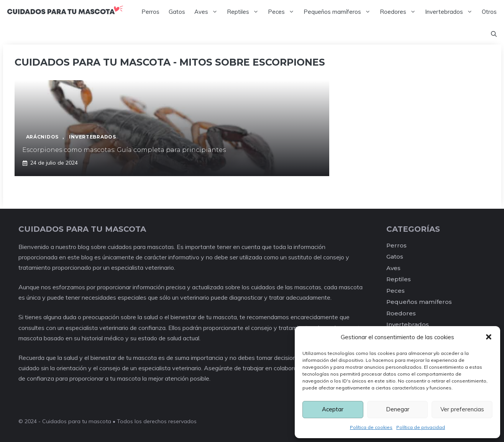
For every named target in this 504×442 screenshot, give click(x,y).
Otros (489, 12)
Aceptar (333, 409)
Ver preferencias (462, 409)
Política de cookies (371, 427)
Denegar (398, 409)
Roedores (400, 12)
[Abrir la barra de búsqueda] (494, 34)
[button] (489, 337)
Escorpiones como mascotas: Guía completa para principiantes (124, 150)
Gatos (177, 12)
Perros (150, 12)
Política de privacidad (421, 427)
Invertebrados (451, 12)
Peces (283, 12)
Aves (208, 12)
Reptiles (245, 12)
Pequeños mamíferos (339, 12)
